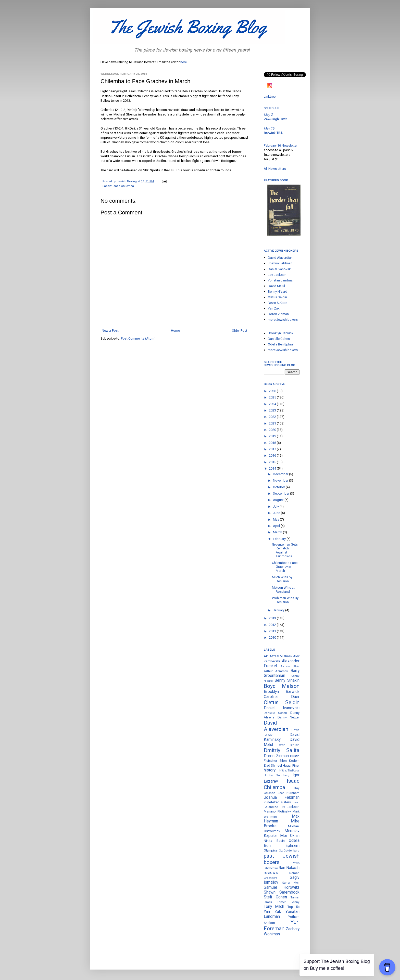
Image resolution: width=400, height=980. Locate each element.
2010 (273, 637)
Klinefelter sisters (277, 802)
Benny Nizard (278, 292)
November (281, 480)
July (276, 506)
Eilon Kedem (290, 761)
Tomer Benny (288, 902)
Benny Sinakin (287, 680)
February (280, 539)
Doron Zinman (278, 314)
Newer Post (110, 331)
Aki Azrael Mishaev (278, 656)
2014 (273, 468)
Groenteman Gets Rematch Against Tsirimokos (285, 550)
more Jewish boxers (283, 320)
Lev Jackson (277, 275)
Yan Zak (274, 308)
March (278, 532)
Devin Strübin (278, 303)
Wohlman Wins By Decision (285, 600)
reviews (271, 873)
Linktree (270, 96)
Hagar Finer (291, 765)
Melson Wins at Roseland (283, 590)
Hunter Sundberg (277, 775)
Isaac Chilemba (123, 186)
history (270, 770)
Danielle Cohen (279, 339)
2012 (273, 625)
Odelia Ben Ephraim (282, 344)
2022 (273, 417)
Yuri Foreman (282, 925)
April (277, 526)
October (279, 487)
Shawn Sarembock (282, 892)
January (279, 610)
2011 (273, 631)
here (184, 62)
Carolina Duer (282, 697)
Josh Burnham (289, 793)
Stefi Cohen (275, 897)
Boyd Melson (282, 686)
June (277, 513)
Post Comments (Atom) (138, 338)
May (276, 519)
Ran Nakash (289, 868)
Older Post (240, 331)
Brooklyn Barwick (281, 333)
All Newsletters (275, 169)
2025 (273, 397)
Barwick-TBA (273, 133)
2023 (273, 410)
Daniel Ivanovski (280, 269)
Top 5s (293, 907)
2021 (273, 423)
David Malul (276, 286)
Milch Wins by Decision (282, 579)
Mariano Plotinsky (277, 811)
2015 (273, 462)
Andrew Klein (290, 666)
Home (175, 331)
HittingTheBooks (289, 771)
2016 (273, 455)
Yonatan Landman (281, 280)
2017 (273, 449)
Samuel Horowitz (282, 887)
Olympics (271, 850)
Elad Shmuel (273, 765)
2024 (273, 404)
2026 (273, 391)
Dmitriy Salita (282, 750)
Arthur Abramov (276, 671)
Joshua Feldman (280, 263)
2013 (273, 618)
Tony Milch (274, 907)
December (281, 474)
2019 (273, 436)
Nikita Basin (274, 841)
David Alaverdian (280, 258)
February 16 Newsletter (281, 145)
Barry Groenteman (282, 673)
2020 (273, 430)
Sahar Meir (291, 883)
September (282, 493)
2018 (273, 443)
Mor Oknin (290, 836)
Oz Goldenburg (289, 850)
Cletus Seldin (277, 297)
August (279, 500)
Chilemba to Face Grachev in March (285, 567)
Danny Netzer (289, 717)
